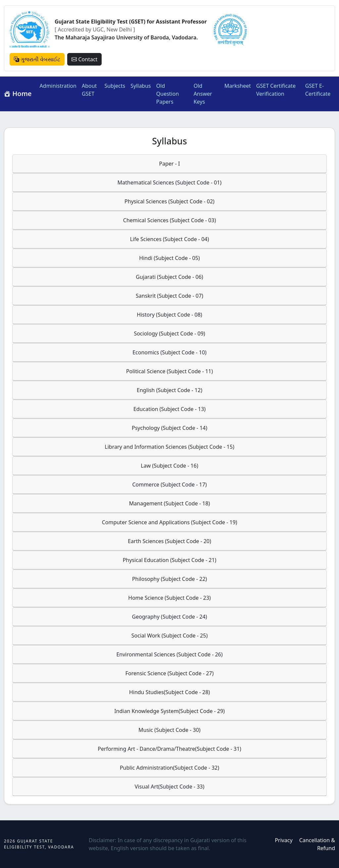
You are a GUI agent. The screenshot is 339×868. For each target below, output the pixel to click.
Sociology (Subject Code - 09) (169, 333)
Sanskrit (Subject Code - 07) (169, 296)
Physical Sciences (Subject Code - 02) (169, 201)
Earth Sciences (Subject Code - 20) (169, 541)
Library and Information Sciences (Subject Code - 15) (169, 447)
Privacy (284, 840)
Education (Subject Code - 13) (169, 409)
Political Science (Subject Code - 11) (169, 371)
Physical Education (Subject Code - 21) (170, 560)
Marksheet (238, 86)
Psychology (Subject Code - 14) (169, 428)
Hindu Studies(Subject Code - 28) (169, 692)
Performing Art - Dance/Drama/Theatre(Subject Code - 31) (169, 749)
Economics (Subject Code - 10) (169, 352)
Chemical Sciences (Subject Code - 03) (169, 220)
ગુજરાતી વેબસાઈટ (37, 59)
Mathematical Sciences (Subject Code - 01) (169, 182)
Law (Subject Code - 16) (169, 466)
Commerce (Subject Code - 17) (169, 485)
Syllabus (141, 86)
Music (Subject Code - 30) (169, 730)
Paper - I (169, 164)
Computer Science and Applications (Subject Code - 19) (170, 522)
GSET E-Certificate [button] (318, 90)
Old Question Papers (168, 94)
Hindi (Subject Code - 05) (169, 258)
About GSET (89, 90)
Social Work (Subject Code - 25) (169, 636)
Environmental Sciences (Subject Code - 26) (169, 654)
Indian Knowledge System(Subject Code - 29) (169, 711)
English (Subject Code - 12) (169, 390)
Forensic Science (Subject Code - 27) (170, 673)
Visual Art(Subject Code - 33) (169, 787)
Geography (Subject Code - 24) (170, 617)
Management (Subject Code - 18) (169, 503)
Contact (84, 59)
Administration (58, 86)
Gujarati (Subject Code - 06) (169, 277)
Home (18, 94)
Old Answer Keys (203, 94)
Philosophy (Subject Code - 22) (169, 579)
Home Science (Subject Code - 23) (169, 598)
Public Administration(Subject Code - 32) (169, 768)
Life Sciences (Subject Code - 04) (170, 239)
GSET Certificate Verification (276, 90)
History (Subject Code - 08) (169, 315)
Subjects (115, 86)
